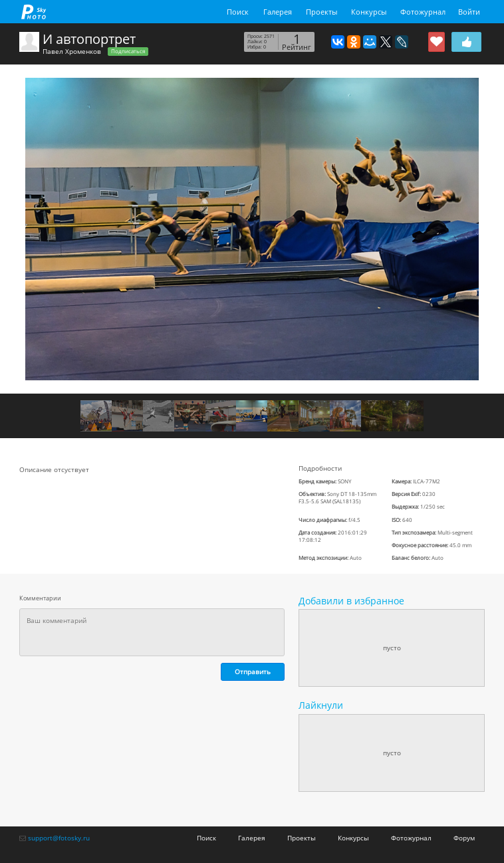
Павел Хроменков (72, 51)
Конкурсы (369, 12)
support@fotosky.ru (59, 838)
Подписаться (128, 51)
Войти (469, 12)
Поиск (238, 12)
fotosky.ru (34, 12)
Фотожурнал (423, 12)
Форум (464, 838)
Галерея (278, 12)
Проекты (321, 12)
